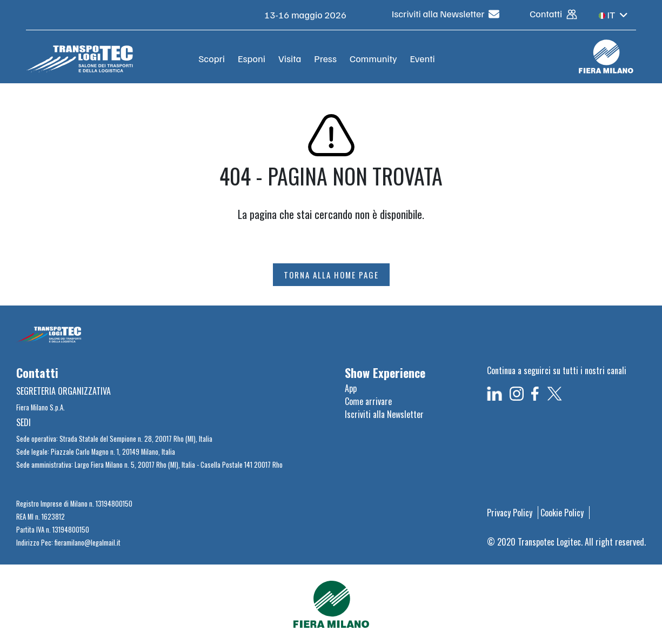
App (351, 388)
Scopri (212, 58)
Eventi (423, 58)
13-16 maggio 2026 (306, 15)
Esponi (252, 58)
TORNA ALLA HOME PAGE (331, 275)
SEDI (24, 422)
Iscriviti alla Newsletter (446, 14)
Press (325, 58)
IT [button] (613, 15)
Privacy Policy (510, 513)
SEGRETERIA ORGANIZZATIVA (63, 391)
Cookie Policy (562, 513)
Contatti (553, 14)
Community (373, 58)
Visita (290, 58)
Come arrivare (368, 401)
